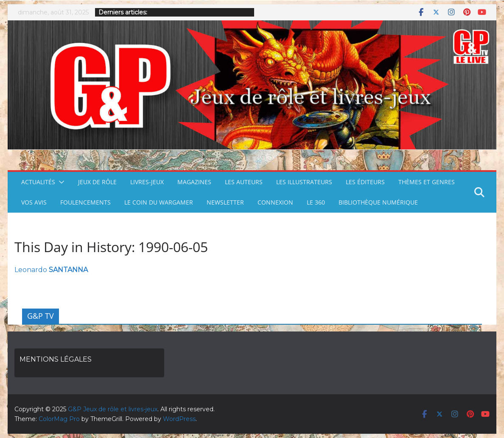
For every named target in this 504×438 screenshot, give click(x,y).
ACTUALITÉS (38, 182)
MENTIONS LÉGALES (56, 359)
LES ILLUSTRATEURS (304, 182)
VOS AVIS (34, 202)
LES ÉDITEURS (365, 182)
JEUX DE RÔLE (97, 182)
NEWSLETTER (225, 202)
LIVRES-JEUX (147, 182)
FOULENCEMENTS (85, 202)
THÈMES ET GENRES (427, 182)
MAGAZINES (194, 182)
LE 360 (316, 202)
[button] (60, 182)
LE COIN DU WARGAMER (159, 202)
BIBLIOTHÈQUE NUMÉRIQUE (378, 202)
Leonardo (51, 270)
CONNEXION (275, 202)
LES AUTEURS (244, 182)
